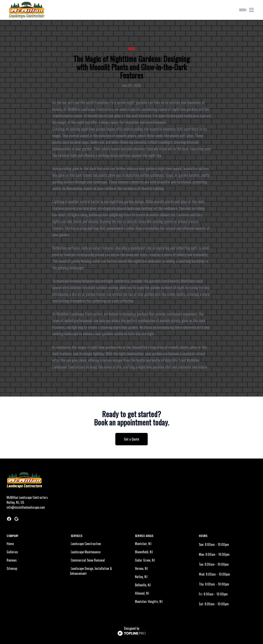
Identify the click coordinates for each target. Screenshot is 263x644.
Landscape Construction (86, 544)
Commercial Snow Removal (88, 560)
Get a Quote (131, 439)
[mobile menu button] (251, 10)
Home (10, 544)
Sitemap (12, 568)
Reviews (12, 560)
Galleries (12, 552)
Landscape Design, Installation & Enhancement (91, 571)
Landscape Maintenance (86, 552)
